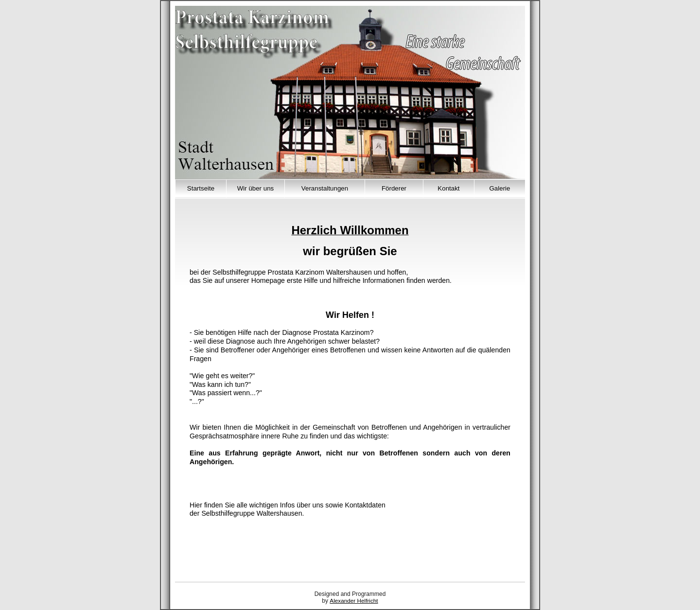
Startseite (201, 188)
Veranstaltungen (325, 188)
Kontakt (448, 188)
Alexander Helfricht (354, 601)
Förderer (394, 188)
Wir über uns (256, 188)
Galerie (500, 188)
